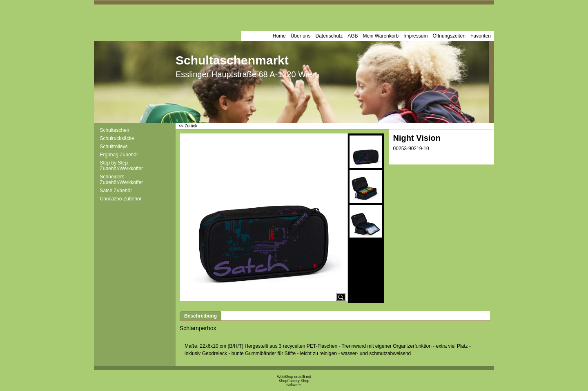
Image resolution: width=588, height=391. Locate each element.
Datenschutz (329, 36)
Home (279, 36)
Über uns (301, 36)
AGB (353, 36)
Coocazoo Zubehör (121, 199)
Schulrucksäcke (117, 138)
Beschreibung (200, 316)
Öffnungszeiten (449, 36)
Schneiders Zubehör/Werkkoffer (122, 180)
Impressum (415, 36)
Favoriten (481, 36)
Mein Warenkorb (381, 36)
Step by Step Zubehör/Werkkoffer (122, 166)
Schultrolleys (114, 147)
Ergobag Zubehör (119, 155)
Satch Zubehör (116, 191)
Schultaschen (115, 130)
